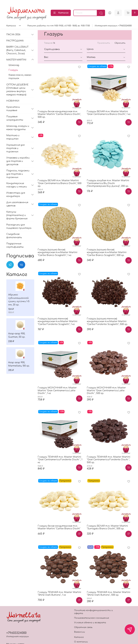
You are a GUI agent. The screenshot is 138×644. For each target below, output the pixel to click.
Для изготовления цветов (17, 204)
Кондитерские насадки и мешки (17, 185)
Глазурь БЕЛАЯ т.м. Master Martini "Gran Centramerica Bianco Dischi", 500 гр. (60, 183)
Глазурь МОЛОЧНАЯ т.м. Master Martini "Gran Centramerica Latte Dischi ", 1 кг (57, 390)
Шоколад (14, 65)
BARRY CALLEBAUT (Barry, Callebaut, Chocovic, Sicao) (17, 50)
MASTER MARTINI (16, 60)
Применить (104, 43)
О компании (81, 642)
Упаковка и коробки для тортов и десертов (18, 161)
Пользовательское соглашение (92, 618)
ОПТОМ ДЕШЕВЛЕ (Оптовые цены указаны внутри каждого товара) (17, 90)
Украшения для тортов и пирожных (15, 148)
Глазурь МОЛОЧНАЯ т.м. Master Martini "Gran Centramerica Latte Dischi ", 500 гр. (106, 390)
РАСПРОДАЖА (15, 41)
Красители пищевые (13, 109)
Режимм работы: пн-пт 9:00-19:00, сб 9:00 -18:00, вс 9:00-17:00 (59, 26)
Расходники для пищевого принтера (19, 226)
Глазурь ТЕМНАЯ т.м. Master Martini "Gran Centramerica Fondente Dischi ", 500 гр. (109, 460)
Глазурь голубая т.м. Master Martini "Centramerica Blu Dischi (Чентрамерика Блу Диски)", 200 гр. (108, 183)
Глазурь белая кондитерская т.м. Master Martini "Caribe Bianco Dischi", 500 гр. (59, 114)
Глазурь (13, 70)
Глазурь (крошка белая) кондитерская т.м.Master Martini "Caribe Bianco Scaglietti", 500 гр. (107, 252)
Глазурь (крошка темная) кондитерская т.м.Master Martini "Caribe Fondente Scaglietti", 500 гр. (107, 321)
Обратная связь (83, 627)
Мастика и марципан (13, 137)
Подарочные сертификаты (15, 245)
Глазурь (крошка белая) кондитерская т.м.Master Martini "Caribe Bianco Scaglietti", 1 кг (58, 252)
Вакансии (80, 632)
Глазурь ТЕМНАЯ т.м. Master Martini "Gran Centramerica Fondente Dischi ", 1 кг (60, 460)
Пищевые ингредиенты (15, 118)
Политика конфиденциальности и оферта (93, 612)
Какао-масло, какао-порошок (20, 77)
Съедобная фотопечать (14, 236)
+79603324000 (16, 633)
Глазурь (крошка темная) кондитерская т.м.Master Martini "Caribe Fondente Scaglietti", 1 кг (58, 321)
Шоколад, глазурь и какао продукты (18, 128)
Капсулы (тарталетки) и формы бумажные (17, 215)
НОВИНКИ (13, 101)
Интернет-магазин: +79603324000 (113, 26)
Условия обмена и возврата (90, 623)
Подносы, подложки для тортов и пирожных (18, 174)
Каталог (61, 13)
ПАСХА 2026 (13, 35)
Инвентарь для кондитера (16, 195)
